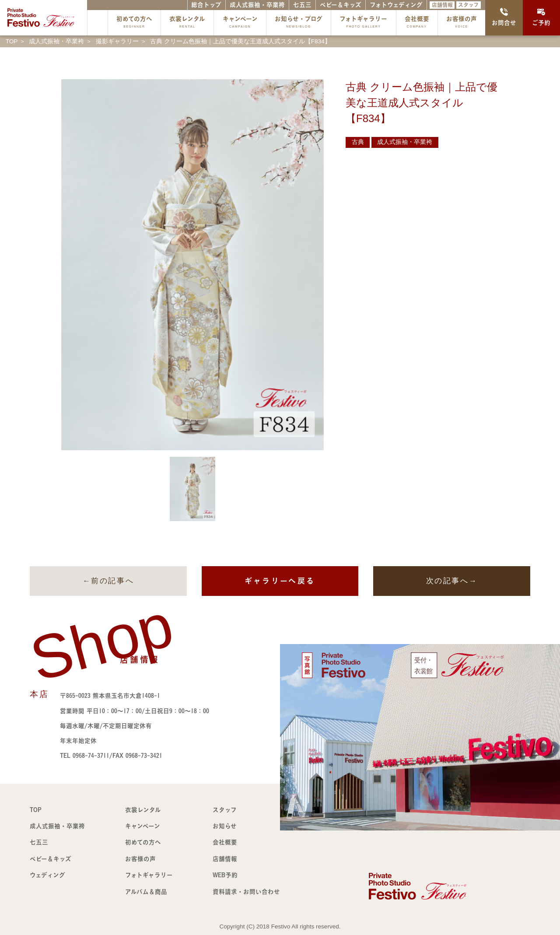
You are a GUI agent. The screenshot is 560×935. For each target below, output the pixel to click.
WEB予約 (225, 875)
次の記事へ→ (452, 581)
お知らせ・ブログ (299, 23)
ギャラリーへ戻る (280, 581)
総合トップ (206, 5)
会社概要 (417, 23)
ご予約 (541, 17)
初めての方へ (134, 23)
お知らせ (225, 826)
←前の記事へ (108, 581)
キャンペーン (240, 23)
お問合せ (504, 17)
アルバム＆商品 (146, 892)
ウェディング (47, 875)
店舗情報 (442, 5)
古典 (358, 142)
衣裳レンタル (187, 23)
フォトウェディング (396, 5)
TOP (36, 810)
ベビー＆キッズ (341, 5)
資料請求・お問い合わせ (246, 892)
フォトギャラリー (363, 23)
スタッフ (468, 5)
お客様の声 (462, 23)
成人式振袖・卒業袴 (257, 5)
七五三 (302, 5)
